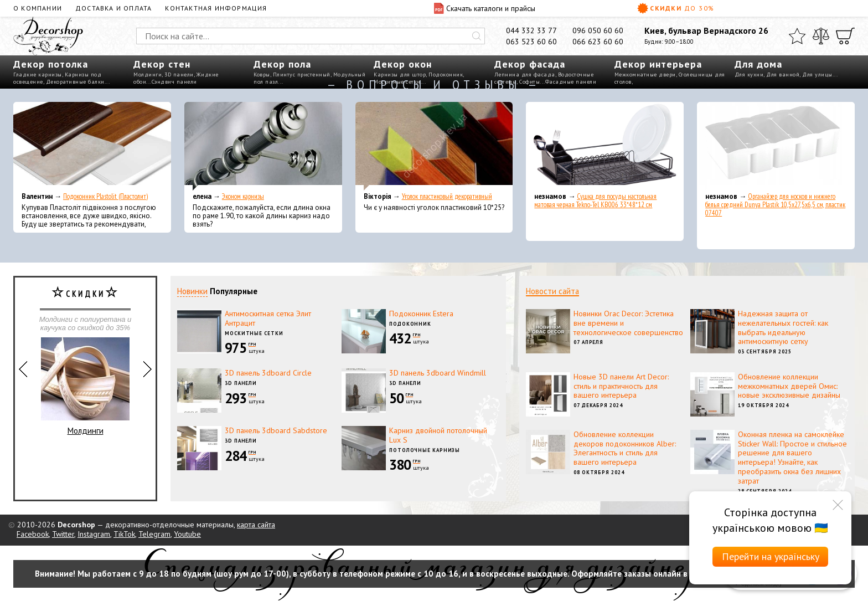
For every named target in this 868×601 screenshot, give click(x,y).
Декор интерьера (658, 64)
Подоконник (446, 75)
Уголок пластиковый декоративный (447, 196)
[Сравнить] (821, 36)
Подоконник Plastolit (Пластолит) (105, 196)
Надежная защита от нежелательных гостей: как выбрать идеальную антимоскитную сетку (783, 327)
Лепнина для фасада (525, 75)
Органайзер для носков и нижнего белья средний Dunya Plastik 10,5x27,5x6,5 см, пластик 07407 (775, 205)
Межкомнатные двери (645, 75)
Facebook (33, 534)
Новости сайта (552, 291)
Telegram (154, 534)
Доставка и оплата (113, 8)
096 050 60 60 (598, 30)
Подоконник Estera (421, 314)
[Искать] (477, 36)
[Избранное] (797, 36)
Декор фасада (530, 64)
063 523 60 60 (531, 42)
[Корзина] (845, 36)
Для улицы (817, 75)
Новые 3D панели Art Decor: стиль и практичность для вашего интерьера (621, 386)
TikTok (124, 534)
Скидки (676, 8)
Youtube (187, 534)
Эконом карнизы (243, 196)
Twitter (63, 534)
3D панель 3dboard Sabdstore (276, 430)
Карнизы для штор (400, 75)
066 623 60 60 (598, 42)
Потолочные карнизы (425, 450)
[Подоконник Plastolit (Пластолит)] (92, 146)
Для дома (758, 64)
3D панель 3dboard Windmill (438, 373)
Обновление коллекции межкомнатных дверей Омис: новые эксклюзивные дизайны (789, 386)
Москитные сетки (254, 333)
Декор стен (162, 64)
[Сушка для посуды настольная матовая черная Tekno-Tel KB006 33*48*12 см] (605, 146)
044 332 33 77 (531, 30)
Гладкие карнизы (38, 75)
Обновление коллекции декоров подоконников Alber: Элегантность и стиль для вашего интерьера (625, 448)
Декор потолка (51, 64)
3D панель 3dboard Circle (268, 373)
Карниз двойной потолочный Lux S (438, 435)
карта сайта (256, 525)
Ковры (262, 75)
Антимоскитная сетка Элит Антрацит (268, 318)
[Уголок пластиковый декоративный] (434, 146)
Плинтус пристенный (302, 75)
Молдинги (148, 75)
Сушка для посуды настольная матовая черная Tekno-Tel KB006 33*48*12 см (595, 201)
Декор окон (403, 64)
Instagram (94, 534)
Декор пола (282, 64)
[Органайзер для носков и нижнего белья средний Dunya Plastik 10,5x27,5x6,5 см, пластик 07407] (776, 146)
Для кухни (749, 75)
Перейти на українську (771, 556)
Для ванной (783, 75)
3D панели (179, 75)
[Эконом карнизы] (263, 146)
